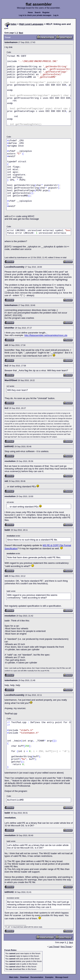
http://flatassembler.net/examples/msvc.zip (46, 335)
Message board (62, 977)
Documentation (37, 977)
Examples (49, 977)
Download (24, 977)
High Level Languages (31, 24)
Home (30, 13)
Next (21, 33)
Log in (56, 15)
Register (46, 13)
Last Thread (54, 947)
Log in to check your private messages (35, 15)
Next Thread (66, 947)
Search (38, 13)
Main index (14, 977)
